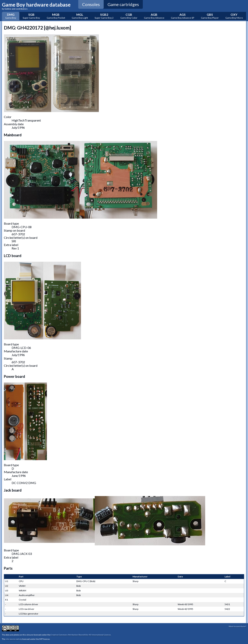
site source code (13, 639)
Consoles (91, 4)
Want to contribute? (237, 626)
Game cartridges (123, 4)
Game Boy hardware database (36, 6)
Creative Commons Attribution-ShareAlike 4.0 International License (81, 635)
